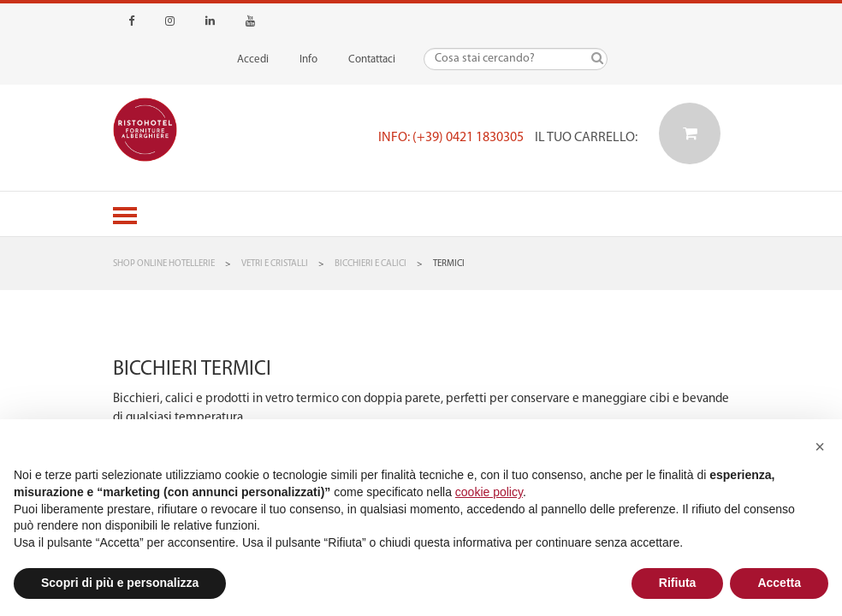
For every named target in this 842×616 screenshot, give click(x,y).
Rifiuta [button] (678, 583)
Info (308, 59)
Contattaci (372, 59)
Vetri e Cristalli (275, 264)
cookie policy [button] (489, 492)
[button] (820, 447)
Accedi (253, 59)
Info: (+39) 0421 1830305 (451, 138)
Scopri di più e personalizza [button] (120, 583)
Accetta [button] (779, 583)
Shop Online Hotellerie (164, 264)
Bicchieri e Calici (371, 264)
